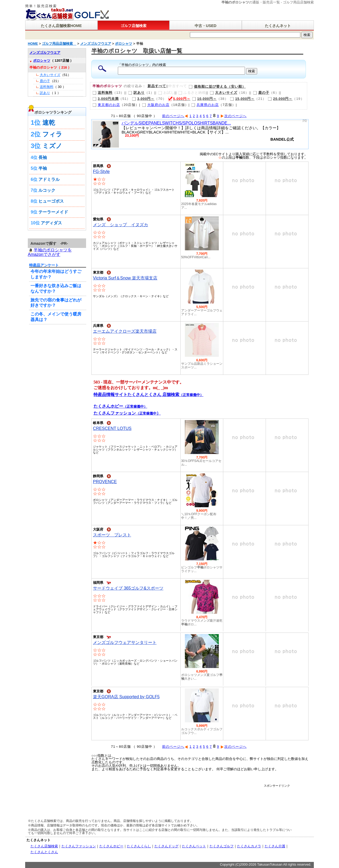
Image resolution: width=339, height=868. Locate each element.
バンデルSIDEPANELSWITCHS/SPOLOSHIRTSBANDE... (176, 123)
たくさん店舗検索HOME (61, 26)
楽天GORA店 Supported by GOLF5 (126, 697)
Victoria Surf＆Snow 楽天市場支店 (125, 278)
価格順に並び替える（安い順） (217, 86)
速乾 (49, 123)
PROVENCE (105, 482)
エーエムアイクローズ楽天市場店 (125, 331)
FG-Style (101, 172)
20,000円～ (280, 99)
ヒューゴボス (51, 201)
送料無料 (102, 93)
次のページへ (233, 116)
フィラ (52, 134)
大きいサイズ (224, 93)
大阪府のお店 (156, 105)
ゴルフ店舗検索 (133, 26)
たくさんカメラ (249, 846)
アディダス (51, 223)
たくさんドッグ (166, 846)
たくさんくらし (139, 846)
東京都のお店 (106, 105)
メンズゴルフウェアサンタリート (125, 642)
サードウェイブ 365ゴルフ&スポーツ (128, 588)
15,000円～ (242, 99)
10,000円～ (204, 99)
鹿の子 (261, 93)
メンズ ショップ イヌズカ (121, 225)
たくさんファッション (79, 846)
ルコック (47, 190)
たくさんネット (278, 26)
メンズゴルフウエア (45, 53)
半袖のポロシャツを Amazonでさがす (50, 252)
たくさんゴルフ (222, 846)
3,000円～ (143, 99)
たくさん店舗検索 (44, 846)
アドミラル (49, 179)
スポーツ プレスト (112, 535)
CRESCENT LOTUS (112, 428)
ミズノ (52, 146)
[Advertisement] (193, 799)
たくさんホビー (111, 846)
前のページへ (175, 116)
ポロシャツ (42, 61)
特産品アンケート (44, 265)
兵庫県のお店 (205, 105)
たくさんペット (194, 846)
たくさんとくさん (44, 852)
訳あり (136, 93)
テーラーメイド (53, 212)
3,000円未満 (106, 99)
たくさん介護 (275, 846)
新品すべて (157, 86)
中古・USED (206, 26)
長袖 (43, 157)
